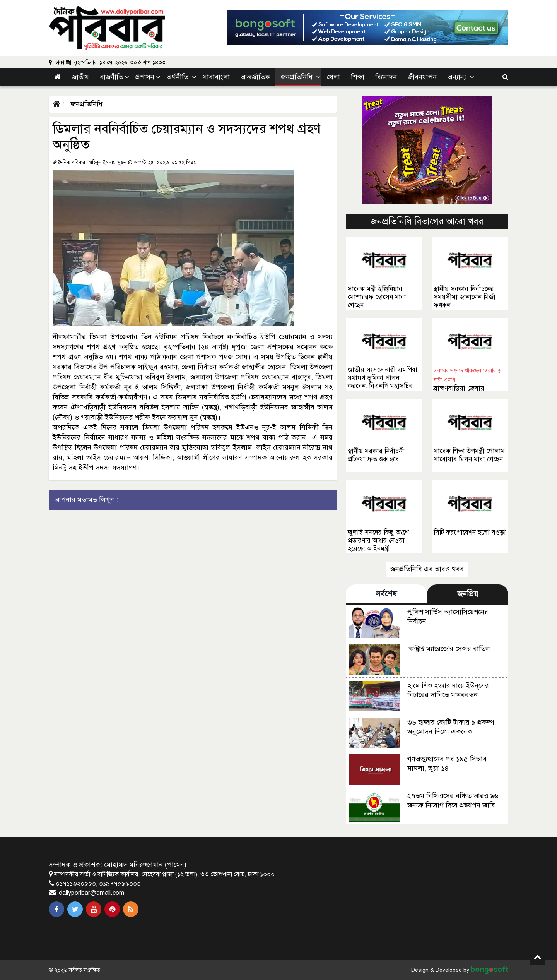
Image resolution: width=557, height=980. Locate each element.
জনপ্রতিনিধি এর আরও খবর (427, 569)
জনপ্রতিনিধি (86, 104)
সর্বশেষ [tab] (386, 594)
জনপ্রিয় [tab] (468, 594)
